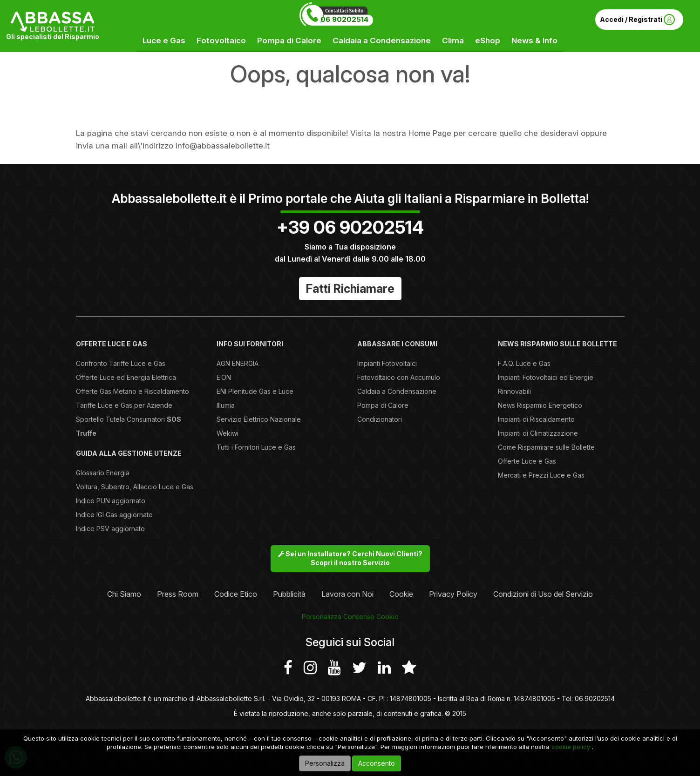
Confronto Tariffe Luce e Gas (121, 363)
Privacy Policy (453, 594)
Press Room (178, 594)
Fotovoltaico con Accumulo (399, 377)
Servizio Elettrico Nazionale (259, 419)
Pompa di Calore (289, 40)
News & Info (534, 40)
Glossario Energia (103, 473)
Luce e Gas (164, 40)
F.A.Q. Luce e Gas (524, 363)
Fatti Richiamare (350, 289)
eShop (488, 40)
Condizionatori (380, 419)
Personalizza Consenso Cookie (350, 617)
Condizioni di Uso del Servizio (543, 594)
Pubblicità (289, 594)
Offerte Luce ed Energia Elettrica (126, 377)
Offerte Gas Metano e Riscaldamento (133, 391)
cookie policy (571, 747)
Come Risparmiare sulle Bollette (546, 447)
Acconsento (377, 763)
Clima (453, 40)
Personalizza (325, 763)
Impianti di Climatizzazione (538, 433)
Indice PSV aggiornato (110, 529)
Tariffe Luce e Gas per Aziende (124, 405)
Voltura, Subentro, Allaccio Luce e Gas (135, 487)
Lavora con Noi (347, 594)
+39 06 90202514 (350, 227)
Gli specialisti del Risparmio (53, 37)
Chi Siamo (124, 594)
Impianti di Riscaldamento (536, 419)
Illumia (226, 405)
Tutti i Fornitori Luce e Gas (256, 447)
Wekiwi (228, 433)
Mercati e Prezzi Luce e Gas (541, 475)
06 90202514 (344, 19)
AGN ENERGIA (238, 363)
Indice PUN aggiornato (111, 501)
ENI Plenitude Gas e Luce (255, 391)
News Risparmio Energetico (540, 405)
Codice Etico (236, 594)
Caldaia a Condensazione (382, 40)
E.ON (224, 377)
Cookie (401, 594)
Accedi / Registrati (637, 20)
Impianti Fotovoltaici (387, 363)
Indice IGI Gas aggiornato (114, 515)
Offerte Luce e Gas (527, 461)
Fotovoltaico (221, 40)
